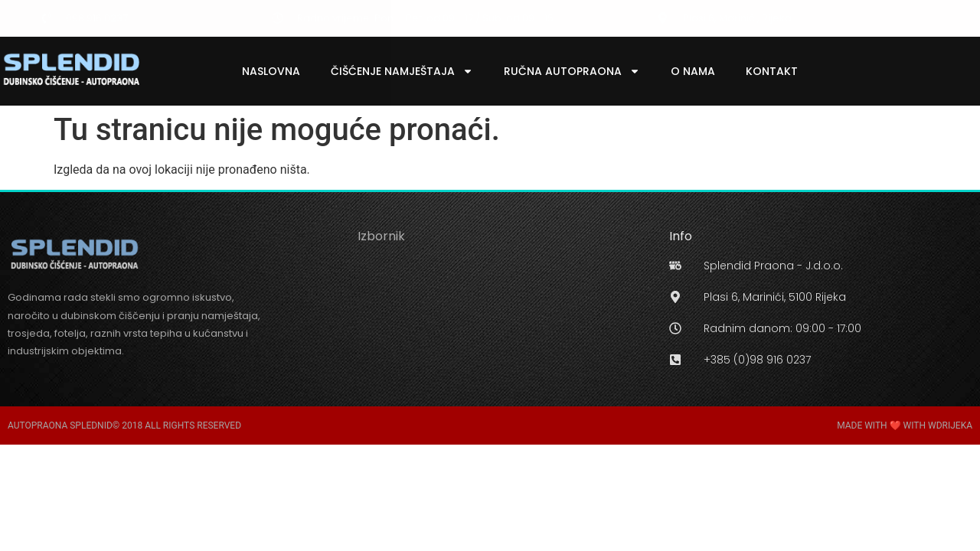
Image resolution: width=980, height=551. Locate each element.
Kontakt (772, 71)
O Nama (693, 71)
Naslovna (271, 71)
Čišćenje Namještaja (402, 71)
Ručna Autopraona (572, 71)
